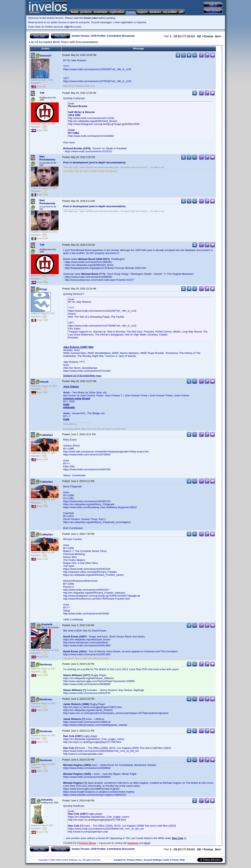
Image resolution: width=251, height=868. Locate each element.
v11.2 (147, 843)
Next (218, 36)
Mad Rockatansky (47, 158)
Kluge (44, 289)
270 (175, 36)
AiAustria (47, 800)
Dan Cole (178, 838)
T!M (42, 93)
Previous (208, 36)
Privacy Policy (135, 860)
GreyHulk (47, 624)
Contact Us (120, 860)
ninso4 (44, 382)
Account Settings (153, 860)
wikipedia (69, 407)
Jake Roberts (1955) (75, 347)
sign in (68, 27)
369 (199, 36)
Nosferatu (46, 664)
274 (193, 36)
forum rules (91, 18)
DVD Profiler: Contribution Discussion (113, 36)
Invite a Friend (171, 860)
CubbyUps (47, 435)
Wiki (91, 347)
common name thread (77, 398)
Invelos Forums (81, 36)
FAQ (182, 860)
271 (180, 36)
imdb (66, 404)
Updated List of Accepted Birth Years (82, 376)
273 (189, 36)
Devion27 (46, 56)
